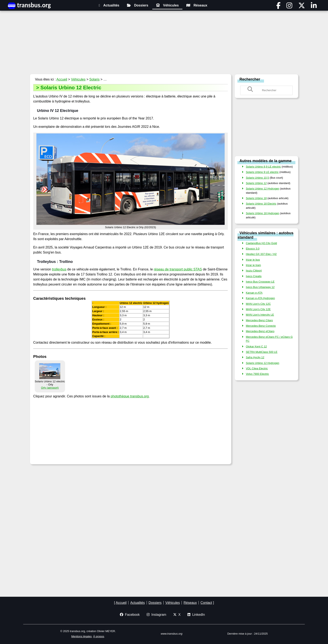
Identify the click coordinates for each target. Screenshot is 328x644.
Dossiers (138, 5)
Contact (206, 603)
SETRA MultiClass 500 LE (262, 352)
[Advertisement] (164, 43)
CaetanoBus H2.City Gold (261, 243)
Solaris (94, 79)
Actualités (109, 5)
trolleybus (59, 269)
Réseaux (197, 5)
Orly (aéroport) (50, 388)
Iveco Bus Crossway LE (260, 282)
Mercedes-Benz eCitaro (260, 331)
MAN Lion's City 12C (258, 304)
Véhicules (167, 5)
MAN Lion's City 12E (258, 309)
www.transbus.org (172, 634)
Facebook (130, 615)
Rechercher (250, 79)
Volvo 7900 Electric (257, 374)
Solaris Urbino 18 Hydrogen (263, 213)
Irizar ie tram (253, 265)
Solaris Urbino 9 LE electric (262, 172)
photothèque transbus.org (130, 396)
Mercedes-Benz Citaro (259, 320)
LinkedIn (196, 615)
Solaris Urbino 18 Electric (261, 204)
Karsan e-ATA (254, 293)
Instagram (156, 615)
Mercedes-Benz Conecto (261, 326)
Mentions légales (82, 636)
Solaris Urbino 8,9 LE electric (263, 167)
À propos (99, 636)
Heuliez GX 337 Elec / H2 (261, 254)
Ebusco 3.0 (253, 249)
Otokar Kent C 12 (256, 346)
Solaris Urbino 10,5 (257, 178)
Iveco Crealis (254, 276)
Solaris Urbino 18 (256, 198)
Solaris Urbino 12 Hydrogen (263, 189)
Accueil (62, 79)
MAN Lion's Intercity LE (260, 315)
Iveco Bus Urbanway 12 (260, 287)
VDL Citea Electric (257, 368)
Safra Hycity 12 (255, 357)
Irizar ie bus (253, 260)
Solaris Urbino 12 (256, 183)
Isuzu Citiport (254, 271)
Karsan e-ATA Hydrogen (260, 298)
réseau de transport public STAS (178, 269)
